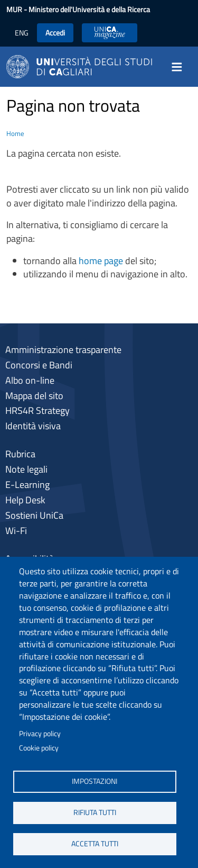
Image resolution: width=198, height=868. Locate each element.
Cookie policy (39, 748)
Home (15, 133)
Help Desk (25, 500)
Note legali (26, 469)
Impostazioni (95, 781)
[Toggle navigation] (180, 67)
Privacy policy (40, 734)
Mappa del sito (34, 396)
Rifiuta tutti (95, 812)
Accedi (55, 33)
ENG (22, 33)
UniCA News (110, 33)
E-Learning (27, 485)
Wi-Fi (16, 531)
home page (101, 261)
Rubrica (20, 454)
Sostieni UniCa (34, 515)
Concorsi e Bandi (39, 365)
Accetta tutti (95, 844)
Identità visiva (33, 426)
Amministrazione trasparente (63, 350)
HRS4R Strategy (37, 410)
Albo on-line (30, 380)
